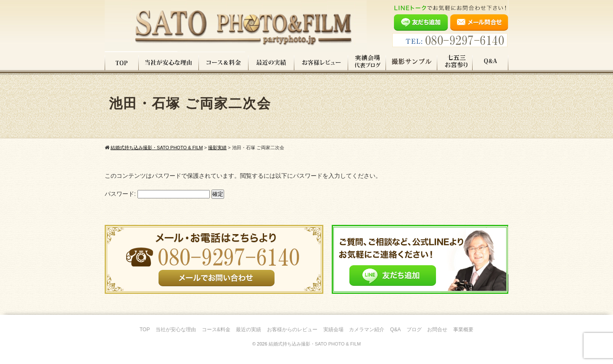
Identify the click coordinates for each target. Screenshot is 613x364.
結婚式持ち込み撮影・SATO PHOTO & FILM (315, 344)
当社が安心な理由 (169, 63)
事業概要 (463, 330)
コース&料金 (216, 330)
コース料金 (224, 63)
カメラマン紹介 (367, 330)
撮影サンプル (412, 63)
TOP (122, 63)
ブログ (414, 330)
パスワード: (157, 194)
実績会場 (333, 330)
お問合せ (437, 330)
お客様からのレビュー (292, 330)
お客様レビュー (321, 63)
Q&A (490, 63)
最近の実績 (271, 63)
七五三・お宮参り (455, 63)
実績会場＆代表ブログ (367, 63)
